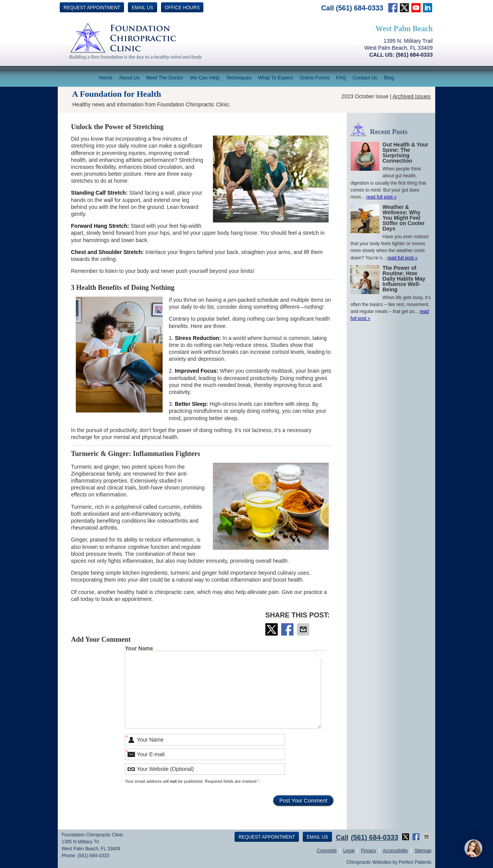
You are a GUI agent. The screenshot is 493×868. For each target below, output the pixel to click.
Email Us (143, 8)
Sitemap (423, 851)
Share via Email (304, 629)
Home (106, 78)
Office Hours (182, 8)
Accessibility (395, 851)
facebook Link (393, 8)
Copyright (327, 851)
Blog (389, 78)
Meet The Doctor (165, 78)
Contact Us (365, 78)
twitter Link (404, 8)
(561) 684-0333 (360, 8)
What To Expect (276, 78)
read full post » (381, 197)
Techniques (239, 78)
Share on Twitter (272, 629)
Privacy (368, 851)
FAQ (341, 78)
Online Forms (315, 78)
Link (416, 8)
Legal (349, 851)
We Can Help (205, 78)
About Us (129, 78)
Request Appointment (92, 8)
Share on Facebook (288, 629)
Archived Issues (412, 96)
